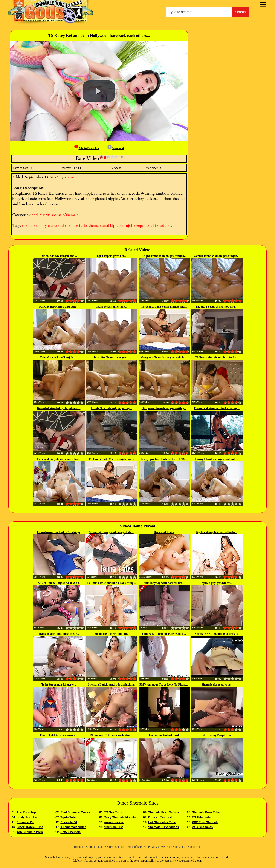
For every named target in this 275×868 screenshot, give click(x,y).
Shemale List (113, 827)
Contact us (195, 847)
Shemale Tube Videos (163, 827)
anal (35, 215)
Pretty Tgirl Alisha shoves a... (59, 735)
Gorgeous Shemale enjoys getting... (164, 408)
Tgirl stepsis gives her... (111, 256)
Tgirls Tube (68, 817)
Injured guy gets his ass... (217, 583)
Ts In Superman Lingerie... (59, 685)
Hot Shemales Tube (162, 822)
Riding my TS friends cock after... (111, 735)
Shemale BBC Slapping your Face (217, 634)
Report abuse (178, 847)
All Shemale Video (73, 827)
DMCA (164, 847)
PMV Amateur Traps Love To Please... (164, 685)
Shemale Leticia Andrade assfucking (111, 685)
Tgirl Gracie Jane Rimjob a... (59, 358)
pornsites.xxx (114, 822)
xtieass (70, 177)
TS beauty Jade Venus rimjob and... (164, 307)
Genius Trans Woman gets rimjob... (217, 256)
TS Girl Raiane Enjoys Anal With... (59, 583)
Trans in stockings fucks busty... (59, 634)
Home (78, 847)
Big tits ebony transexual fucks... (217, 532)
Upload (120, 847)
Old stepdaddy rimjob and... (59, 256)
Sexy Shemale (70, 832)
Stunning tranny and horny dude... (111, 532)
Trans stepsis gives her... (111, 307)
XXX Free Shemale (205, 822)
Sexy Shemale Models (120, 817)
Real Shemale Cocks (75, 812)
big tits (45, 215)
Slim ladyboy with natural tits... (164, 583)
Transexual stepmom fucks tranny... (217, 408)
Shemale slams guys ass (217, 685)
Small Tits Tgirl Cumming (111, 634)
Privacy (153, 847)
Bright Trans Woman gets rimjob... (164, 256)
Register (88, 847)
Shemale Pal (25, 822)
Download (116, 148)
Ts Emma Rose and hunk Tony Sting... (111, 583)
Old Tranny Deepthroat (217, 735)
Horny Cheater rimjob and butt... (217, 459)
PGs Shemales (202, 827)
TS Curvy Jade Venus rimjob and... (111, 459)
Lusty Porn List (27, 817)
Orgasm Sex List (160, 817)
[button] (99, 91)
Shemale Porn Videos (163, 812)
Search (240, 12)
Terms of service (136, 847)
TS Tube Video (202, 817)
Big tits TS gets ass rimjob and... (217, 307)
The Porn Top (26, 812)
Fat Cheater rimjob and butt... (59, 307)
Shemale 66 (69, 822)
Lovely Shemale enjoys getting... (111, 408)
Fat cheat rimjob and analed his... (59, 459)
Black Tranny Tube (30, 827)
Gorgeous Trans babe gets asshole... (164, 358)
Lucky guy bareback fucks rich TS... (164, 459)
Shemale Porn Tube (206, 812)
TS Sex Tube (113, 812)
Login (99, 847)
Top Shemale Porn (30, 832)
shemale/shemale (65, 215)
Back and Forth (164, 532)
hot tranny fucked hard (164, 735)
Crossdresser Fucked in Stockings (59, 532)
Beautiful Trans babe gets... (111, 358)
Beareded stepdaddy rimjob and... (59, 408)
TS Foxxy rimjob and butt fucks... (217, 358)
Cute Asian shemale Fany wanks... (164, 634)
